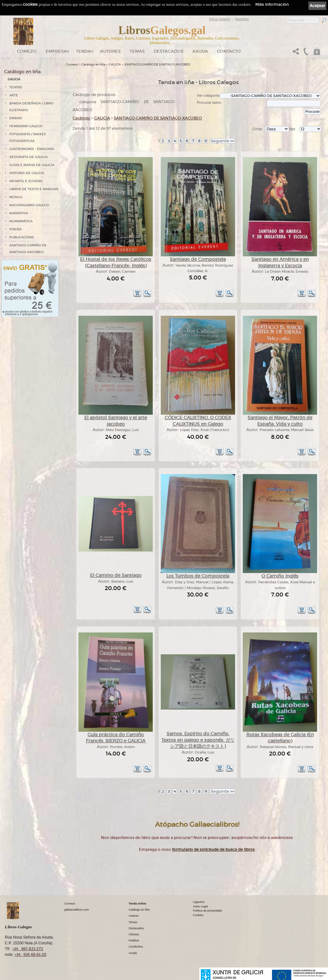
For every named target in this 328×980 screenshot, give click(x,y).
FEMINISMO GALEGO (26, 126)
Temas (137, 51)
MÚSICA (16, 197)
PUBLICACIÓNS (22, 237)
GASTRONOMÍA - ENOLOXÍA (32, 149)
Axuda (200, 51)
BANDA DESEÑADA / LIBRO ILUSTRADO (31, 107)
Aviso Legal (200, 906)
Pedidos (134, 940)
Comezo (27, 51)
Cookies (198, 915)
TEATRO (16, 87)
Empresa (56, 51)
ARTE (14, 95)
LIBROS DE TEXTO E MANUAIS (34, 189)
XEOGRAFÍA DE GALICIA (28, 157)
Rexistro (242, 19)
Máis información (272, 4)
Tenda (83, 51)
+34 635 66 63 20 (30, 954)
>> (222, 141)
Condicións (136, 947)
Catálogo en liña (93, 65)
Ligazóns (199, 902)
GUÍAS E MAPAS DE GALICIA (32, 165)
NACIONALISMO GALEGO (29, 205)
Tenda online (137, 904)
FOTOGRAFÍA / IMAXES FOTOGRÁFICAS (27, 137)
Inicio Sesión (220, 19)
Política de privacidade (208, 911)
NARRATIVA (19, 213)
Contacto (229, 51)
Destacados (136, 928)
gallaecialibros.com (77, 910)
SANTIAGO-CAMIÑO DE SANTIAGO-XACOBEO (28, 249)
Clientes (134, 934)
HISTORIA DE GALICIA (27, 173)
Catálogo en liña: (23, 72)
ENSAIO (16, 118)
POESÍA (15, 229)
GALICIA (14, 79)
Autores (110, 51)
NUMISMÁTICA (21, 221)
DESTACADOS (169, 51)
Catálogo (82, 118)
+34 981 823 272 (28, 949)
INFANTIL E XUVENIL (26, 181)
